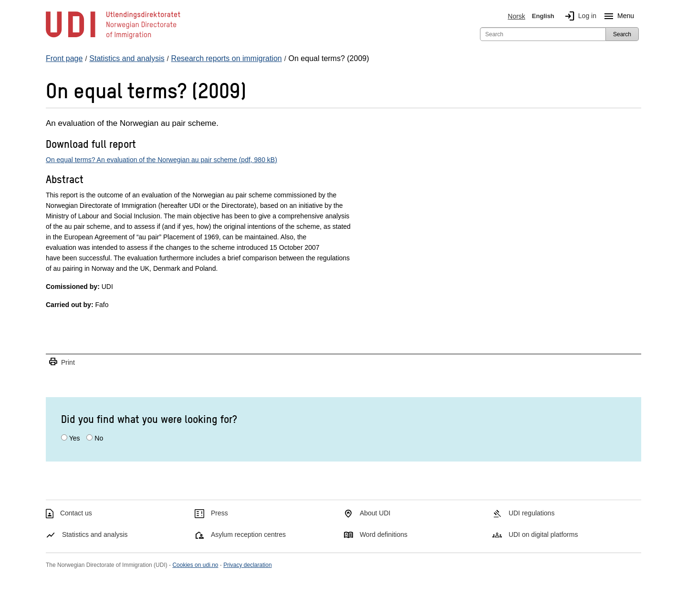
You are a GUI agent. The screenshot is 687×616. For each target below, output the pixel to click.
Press (219, 513)
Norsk (516, 16)
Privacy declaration (247, 565)
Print (62, 362)
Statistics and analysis (95, 534)
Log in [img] (579, 16)
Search (622, 34)
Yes (75, 438)
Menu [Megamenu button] (617, 16)
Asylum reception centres (248, 534)
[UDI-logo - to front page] (113, 38)
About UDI (375, 513)
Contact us (76, 513)
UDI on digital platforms (543, 534)
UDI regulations (532, 513)
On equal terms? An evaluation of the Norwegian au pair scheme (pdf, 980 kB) (161, 160)
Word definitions (384, 534)
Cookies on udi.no (195, 565)
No (99, 438)
